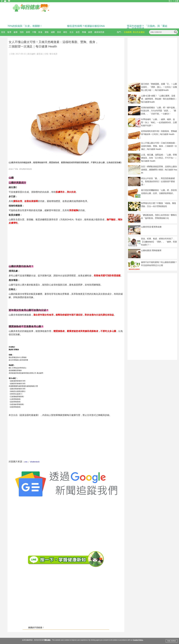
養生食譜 (53, 54)
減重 (53, 32)
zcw (26, 462)
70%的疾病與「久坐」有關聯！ (25, 26)
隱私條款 (47, 640)
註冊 (177, 1)
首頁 (3, 32)
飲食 (40, 32)
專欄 (84, 32)
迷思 (78, 32)
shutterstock (35, 462)
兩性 (65, 32)
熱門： (120, 32)
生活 (71, 32)
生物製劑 (128, 32)
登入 (170, 1)
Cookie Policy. (138, 640)
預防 (22, 32)
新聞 (28, 32)
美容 (59, 32)
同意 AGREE (172, 641)
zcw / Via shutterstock (20, 169)
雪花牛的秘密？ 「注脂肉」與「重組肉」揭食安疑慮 (147, 27)
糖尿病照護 (99, 32)
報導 (9, 32)
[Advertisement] (66, 76)
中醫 (34, 32)
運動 (47, 32)
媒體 (90, 32)
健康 (16, 32)
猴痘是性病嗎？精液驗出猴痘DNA (86, 26)
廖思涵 (40, 54)
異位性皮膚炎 (139, 32)
